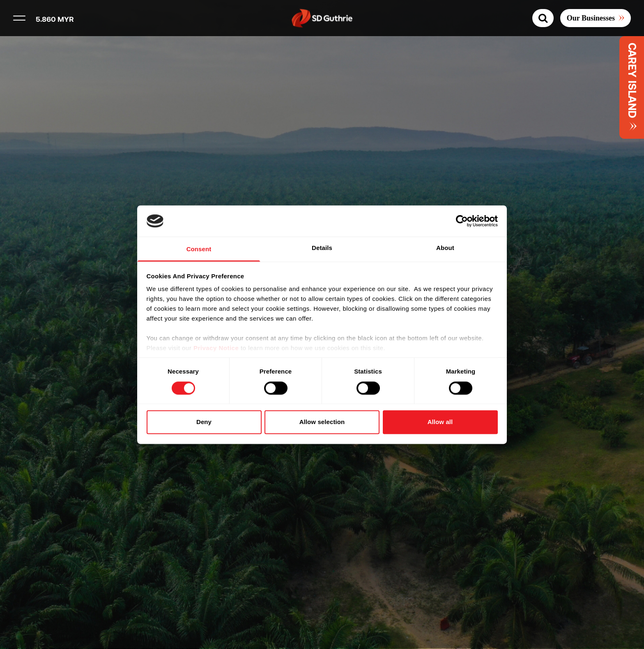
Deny (204, 422)
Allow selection (322, 422)
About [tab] (445, 248)
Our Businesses (591, 18)
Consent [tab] (199, 249)
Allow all (440, 422)
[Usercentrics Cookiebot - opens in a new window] (462, 221)
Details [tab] (322, 248)
